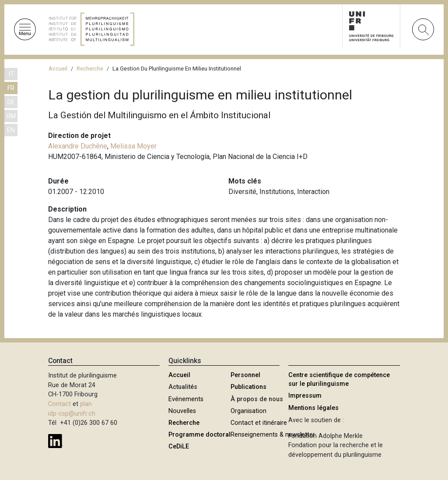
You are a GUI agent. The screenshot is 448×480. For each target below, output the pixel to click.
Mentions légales (313, 408)
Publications (248, 387)
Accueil (58, 69)
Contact (59, 404)
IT (11, 74)
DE (11, 102)
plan (86, 404)
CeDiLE (179, 446)
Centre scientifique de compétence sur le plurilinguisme (339, 379)
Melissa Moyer (133, 146)
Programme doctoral (199, 435)
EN (11, 130)
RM (11, 116)
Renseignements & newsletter (273, 435)
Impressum (305, 396)
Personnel (245, 375)
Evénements (186, 399)
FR (11, 88)
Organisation (248, 411)
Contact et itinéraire (259, 423)
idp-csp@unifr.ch (72, 414)
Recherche (90, 69)
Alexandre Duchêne (78, 146)
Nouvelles (182, 411)
